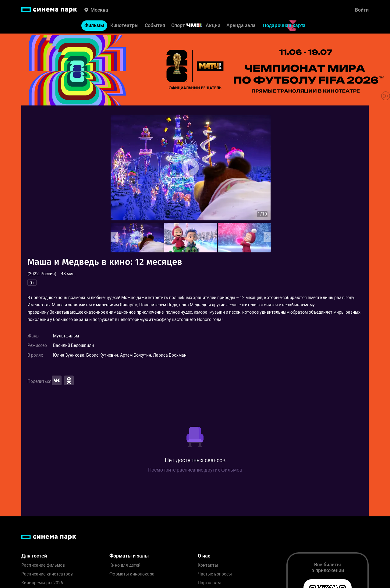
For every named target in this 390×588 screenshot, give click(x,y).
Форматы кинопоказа (132, 574)
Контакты (208, 565)
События (155, 27)
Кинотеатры (124, 27)
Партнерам (209, 583)
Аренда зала (241, 27)
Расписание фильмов (43, 565)
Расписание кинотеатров (47, 574)
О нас (204, 556)
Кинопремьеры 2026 (42, 583)
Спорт (190, 27)
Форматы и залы (129, 556)
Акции (213, 27)
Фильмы (94, 27)
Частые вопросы (215, 574)
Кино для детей (125, 565)
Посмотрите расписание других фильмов (195, 470)
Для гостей (34, 556)
